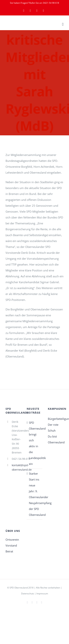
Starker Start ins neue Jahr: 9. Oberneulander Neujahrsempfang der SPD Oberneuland (35, 494)
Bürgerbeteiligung (56, 419)
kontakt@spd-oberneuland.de (16, 467)
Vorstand (11, 545)
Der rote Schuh (53, 428)
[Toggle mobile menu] (63, 24)
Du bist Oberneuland (56, 439)
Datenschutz (28, 594)
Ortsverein (12, 540)
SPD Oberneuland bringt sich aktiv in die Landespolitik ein (35, 443)
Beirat (9, 551)
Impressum (42, 594)
